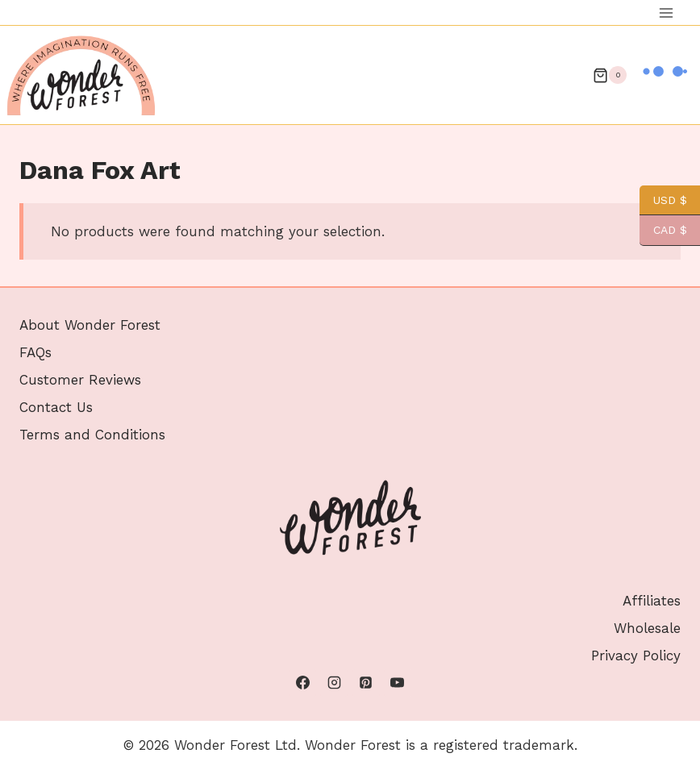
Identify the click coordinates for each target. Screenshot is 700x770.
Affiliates (652, 601)
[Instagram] (334, 683)
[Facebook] (302, 683)
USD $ (663, 200)
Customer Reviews (80, 380)
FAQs (35, 352)
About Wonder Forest (90, 325)
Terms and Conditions (92, 435)
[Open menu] (666, 12)
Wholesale (647, 628)
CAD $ (663, 230)
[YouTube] (398, 683)
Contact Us (56, 407)
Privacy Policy (636, 656)
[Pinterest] (366, 683)
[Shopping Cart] (610, 75)
